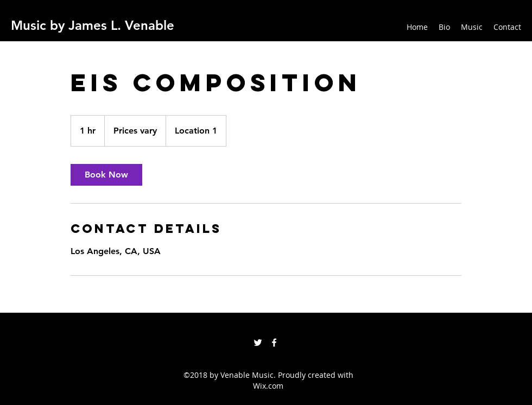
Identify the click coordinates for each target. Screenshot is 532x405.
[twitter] (258, 343)
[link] (106, 175)
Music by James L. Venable (93, 25)
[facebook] (274, 343)
